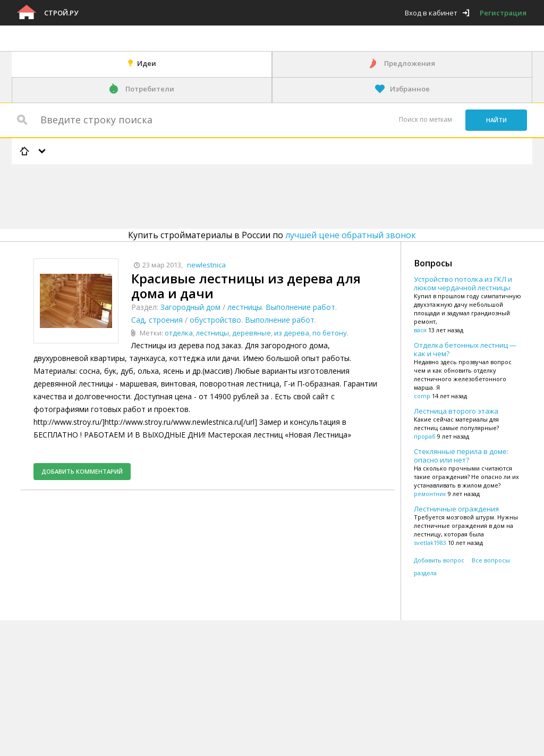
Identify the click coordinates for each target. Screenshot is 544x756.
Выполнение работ (300, 307)
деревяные (252, 333)
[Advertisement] (205, 195)
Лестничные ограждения (456, 509)
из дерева (292, 333)
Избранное (410, 89)
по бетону (330, 333)
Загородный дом (190, 307)
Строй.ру (61, 13)
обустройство (215, 320)
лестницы (245, 307)
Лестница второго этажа (456, 411)
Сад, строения (157, 320)
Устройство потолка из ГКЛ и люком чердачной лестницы (463, 283)
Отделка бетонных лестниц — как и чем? (465, 349)
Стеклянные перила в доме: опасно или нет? (461, 456)
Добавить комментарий (82, 471)
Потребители (150, 89)
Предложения (410, 63)
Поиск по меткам (426, 119)
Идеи (147, 63)
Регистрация (503, 13)
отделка (179, 333)
